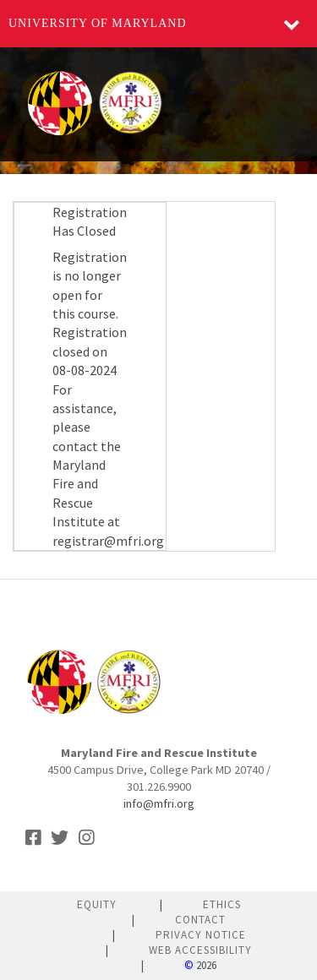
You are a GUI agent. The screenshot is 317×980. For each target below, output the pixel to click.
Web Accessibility (200, 950)
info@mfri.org (159, 803)
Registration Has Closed (90, 221)
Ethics (222, 904)
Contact (200, 920)
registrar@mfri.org (108, 541)
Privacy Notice (201, 935)
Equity (97, 904)
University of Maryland (98, 23)
